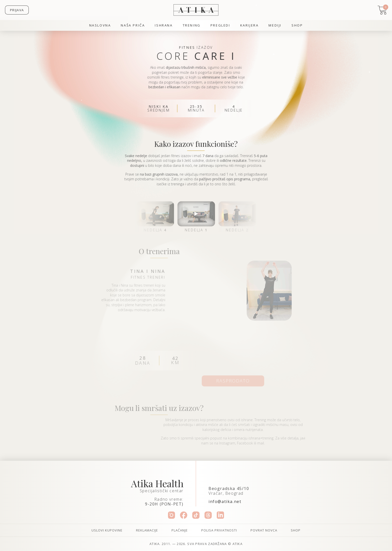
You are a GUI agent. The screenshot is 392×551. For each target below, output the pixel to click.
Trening (192, 25)
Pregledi (220, 25)
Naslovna (100, 25)
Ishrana (164, 25)
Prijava (17, 10)
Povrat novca (264, 530)
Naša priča (133, 25)
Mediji (275, 25)
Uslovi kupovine (107, 530)
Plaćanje (180, 530)
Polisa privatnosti (219, 530)
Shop (297, 25)
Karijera (249, 25)
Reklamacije (147, 530)
